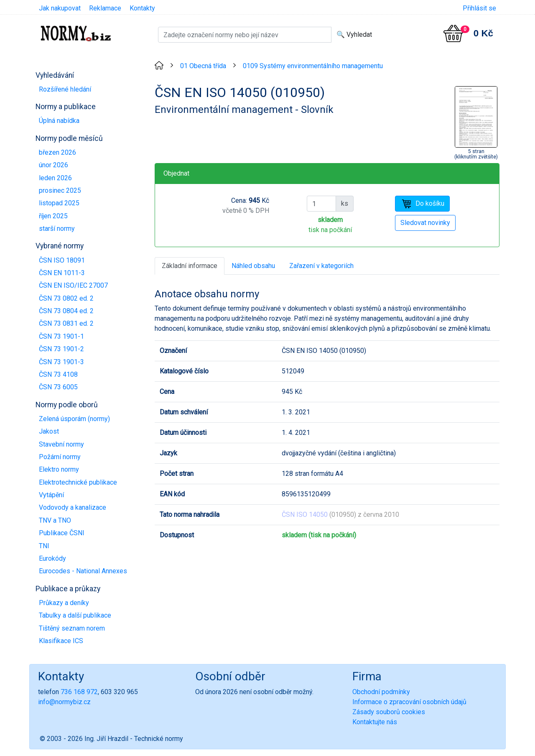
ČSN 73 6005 (58, 387)
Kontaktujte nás (375, 722)
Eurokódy (52, 558)
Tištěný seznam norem (72, 628)
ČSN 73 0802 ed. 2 (66, 298)
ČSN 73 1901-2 (61, 349)
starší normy (57, 229)
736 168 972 (79, 692)
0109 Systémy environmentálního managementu (313, 66)
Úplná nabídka (59, 121)
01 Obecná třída (203, 66)
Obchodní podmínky (381, 692)
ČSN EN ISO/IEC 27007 (73, 285)
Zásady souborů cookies (389, 712)
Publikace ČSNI (62, 533)
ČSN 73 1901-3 (61, 362)
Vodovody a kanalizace (73, 507)
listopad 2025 (59, 203)
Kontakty (142, 8)
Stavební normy (61, 444)
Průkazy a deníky (64, 603)
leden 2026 (55, 178)
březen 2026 (57, 152)
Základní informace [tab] (190, 266)
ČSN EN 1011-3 (62, 273)
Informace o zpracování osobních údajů (409, 702)
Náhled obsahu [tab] (253, 266)
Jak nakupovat (60, 8)
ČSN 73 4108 (58, 374)
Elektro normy (59, 469)
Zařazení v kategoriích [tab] (321, 266)
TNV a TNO (55, 520)
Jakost (49, 431)
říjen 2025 (53, 216)
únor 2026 (53, 165)
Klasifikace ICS (61, 641)
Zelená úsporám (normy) (74, 419)
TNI (44, 546)
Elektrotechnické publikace (78, 482)
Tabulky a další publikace (75, 615)
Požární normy (60, 457)
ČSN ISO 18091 (62, 260)
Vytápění (51, 495)
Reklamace (105, 8)
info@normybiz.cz (64, 702)
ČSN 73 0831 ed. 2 (66, 323)
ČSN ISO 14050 (305, 515)
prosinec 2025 (60, 190)
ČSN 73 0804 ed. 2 (66, 311)
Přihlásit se (479, 8)
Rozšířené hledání (65, 89)
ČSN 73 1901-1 (61, 336)
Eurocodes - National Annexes (83, 571)
